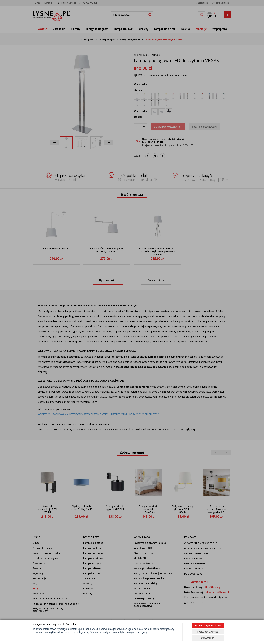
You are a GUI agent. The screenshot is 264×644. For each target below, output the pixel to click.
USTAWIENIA (208, 638)
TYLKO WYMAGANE (208, 632)
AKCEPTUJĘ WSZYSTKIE (208, 625)
